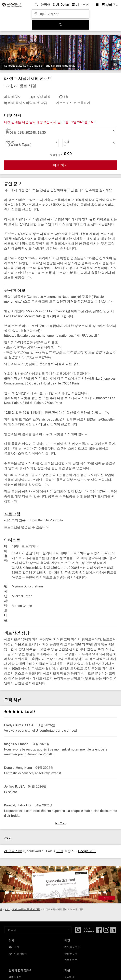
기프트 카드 (71, 960)
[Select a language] (38, 930)
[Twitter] (106, 931)
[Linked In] (113, 931)
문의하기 (69, 977)
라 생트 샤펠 (13, 851)
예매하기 (61, 165)
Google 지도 (87, 851)
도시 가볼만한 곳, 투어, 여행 (26, 909)
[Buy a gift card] (61, 885)
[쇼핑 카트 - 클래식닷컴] (110, 5)
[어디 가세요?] (61, 13)
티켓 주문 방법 (72, 947)
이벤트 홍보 (15, 977)
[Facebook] (78, 929)
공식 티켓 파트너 (18, 954)
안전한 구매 (71, 954)
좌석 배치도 (13, 97)
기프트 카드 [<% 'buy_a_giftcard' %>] (82, 5)
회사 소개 (14, 947)
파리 (60, 851)
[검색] (61, 25)
